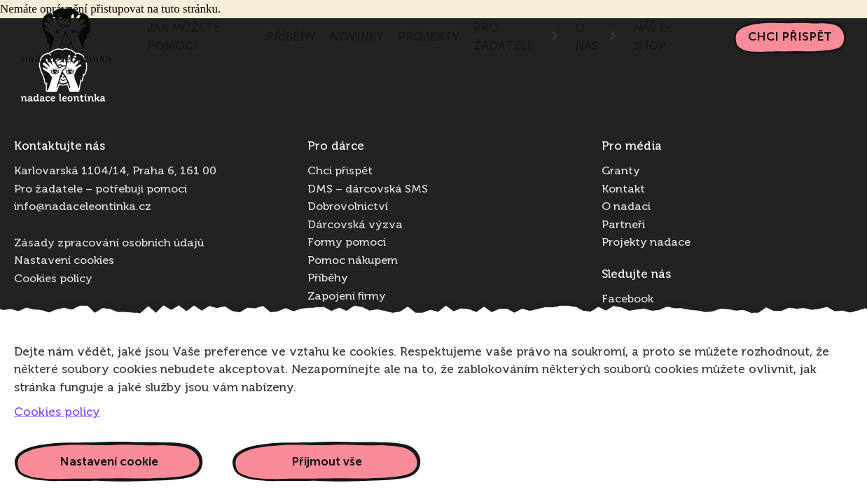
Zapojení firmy (347, 297)
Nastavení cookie (109, 461)
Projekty (429, 36)
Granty (621, 171)
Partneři (623, 225)
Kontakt (623, 190)
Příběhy (291, 36)
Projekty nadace (646, 243)
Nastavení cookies (64, 261)
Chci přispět (790, 36)
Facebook (627, 300)
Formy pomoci (347, 243)
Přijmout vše (327, 461)
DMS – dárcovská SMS (368, 190)
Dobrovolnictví (348, 207)
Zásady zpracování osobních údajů (109, 244)
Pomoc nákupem (353, 261)
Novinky (357, 36)
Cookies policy (53, 279)
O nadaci (626, 207)
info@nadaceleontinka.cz (83, 207)
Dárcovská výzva (355, 225)
